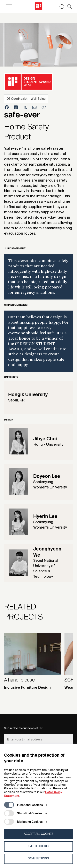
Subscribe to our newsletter (23, 728)
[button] (60, 7)
